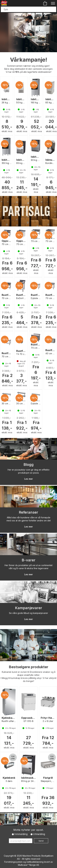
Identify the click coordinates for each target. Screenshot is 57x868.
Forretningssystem (13, 862)
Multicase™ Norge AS (28, 865)
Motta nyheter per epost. (29, 830)
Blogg (29, 465)
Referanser (28, 512)
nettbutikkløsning (35, 862)
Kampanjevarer (29, 608)
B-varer (29, 560)
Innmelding (21, 834)
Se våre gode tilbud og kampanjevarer (28, 613)
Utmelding (39, 834)
